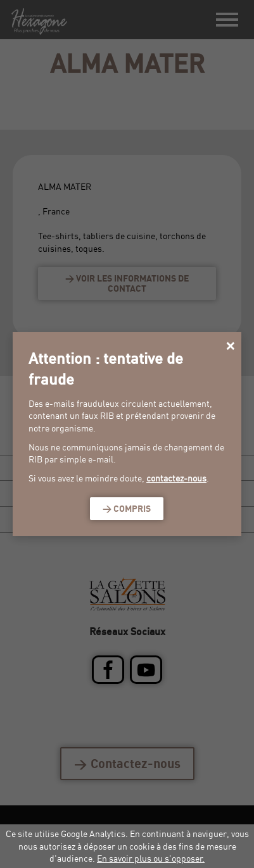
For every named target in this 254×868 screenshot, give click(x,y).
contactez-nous (176, 478)
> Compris (127, 508)
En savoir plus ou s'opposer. (151, 858)
